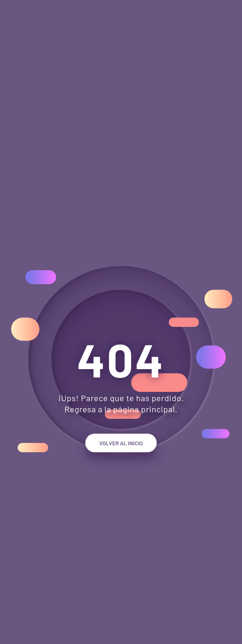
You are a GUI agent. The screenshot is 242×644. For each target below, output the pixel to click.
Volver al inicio (121, 443)
